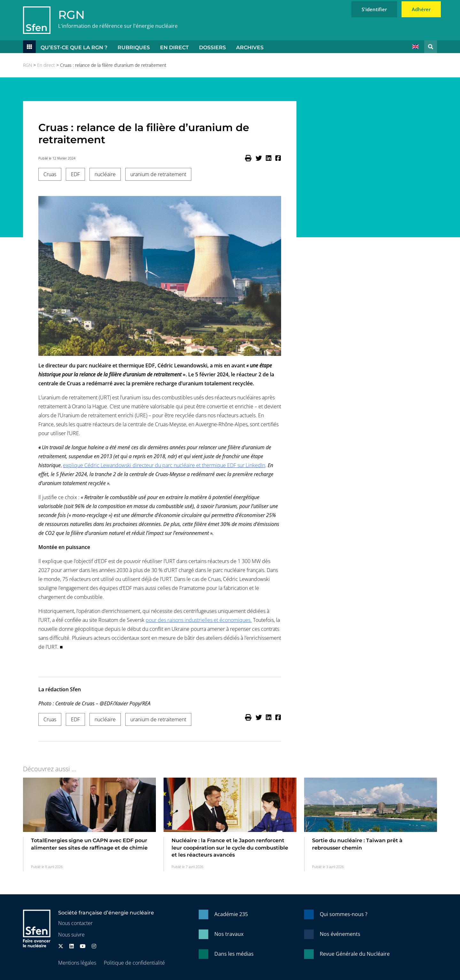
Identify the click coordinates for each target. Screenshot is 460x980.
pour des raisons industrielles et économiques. (199, 620)
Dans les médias (234, 954)
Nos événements (340, 934)
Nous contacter (75, 923)
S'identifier (374, 9)
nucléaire (105, 174)
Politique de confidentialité (134, 963)
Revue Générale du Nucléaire (355, 954)
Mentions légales (77, 963)
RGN (71, 15)
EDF (75, 174)
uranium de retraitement (158, 174)
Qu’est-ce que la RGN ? (74, 47)
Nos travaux (229, 934)
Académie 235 (231, 914)
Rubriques (134, 47)
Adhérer (421, 9)
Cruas (50, 174)
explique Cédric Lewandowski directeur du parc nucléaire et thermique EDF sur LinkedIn (164, 465)
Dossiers (212, 47)
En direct (174, 47)
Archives (250, 47)
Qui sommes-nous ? (344, 914)
